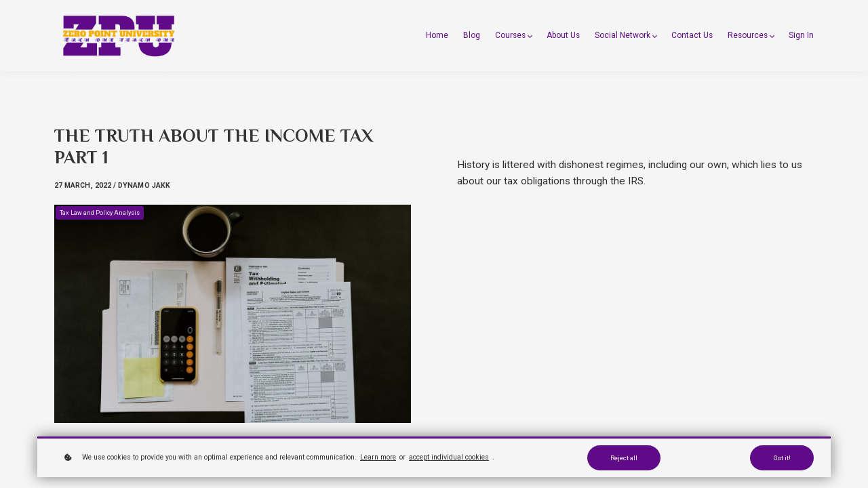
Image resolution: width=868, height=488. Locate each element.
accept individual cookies (449, 457)
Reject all (624, 458)
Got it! (782, 458)
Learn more (378, 457)
